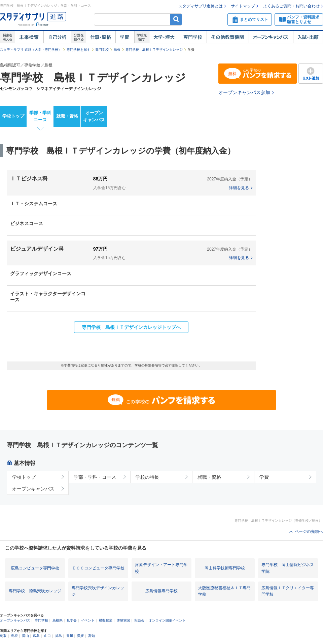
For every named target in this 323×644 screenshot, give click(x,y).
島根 (117, 50)
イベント (88, 620)
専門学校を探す (78, 50)
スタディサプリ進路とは (201, 6)
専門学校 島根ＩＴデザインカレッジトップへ (131, 327)
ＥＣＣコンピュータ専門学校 (98, 568)
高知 (92, 636)
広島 (36, 636)
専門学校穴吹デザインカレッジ (98, 591)
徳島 (59, 636)
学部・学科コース (40, 116)
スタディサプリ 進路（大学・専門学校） (31, 50)
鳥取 (3, 636)
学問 (125, 37)
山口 (47, 636)
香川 (70, 636)
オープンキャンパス (271, 37)
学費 (264, 477)
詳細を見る (239, 188)
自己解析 (57, 37)
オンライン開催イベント (167, 620)
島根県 (58, 620)
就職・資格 (67, 116)
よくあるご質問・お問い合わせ (291, 6)
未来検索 (29, 37)
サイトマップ (243, 6)
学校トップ (13, 116)
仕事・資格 (101, 37)
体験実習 (123, 620)
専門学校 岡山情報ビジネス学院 (288, 568)
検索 (176, 19)
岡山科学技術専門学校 (225, 568)
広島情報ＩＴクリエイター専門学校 (288, 591)
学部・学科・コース (95, 477)
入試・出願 (308, 37)
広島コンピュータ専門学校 (35, 568)
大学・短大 (164, 37)
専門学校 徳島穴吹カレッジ (35, 591)
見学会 (72, 620)
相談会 (139, 620)
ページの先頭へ (309, 531)
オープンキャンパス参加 (244, 92)
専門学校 (193, 37)
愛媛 (80, 636)
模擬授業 (106, 620)
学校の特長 (147, 477)
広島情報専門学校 (161, 591)
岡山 (26, 636)
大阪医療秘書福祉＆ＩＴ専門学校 (224, 591)
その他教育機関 (228, 37)
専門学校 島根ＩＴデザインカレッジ (154, 50)
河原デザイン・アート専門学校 (161, 568)
